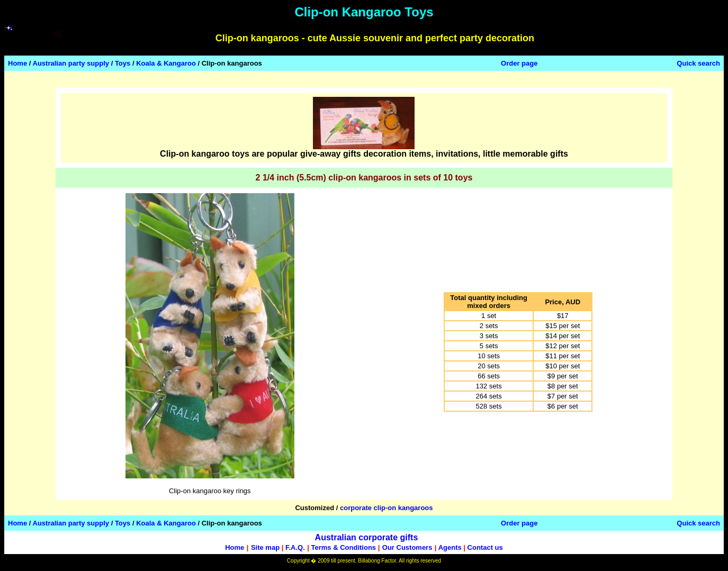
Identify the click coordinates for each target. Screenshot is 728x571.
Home (17, 63)
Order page (519, 63)
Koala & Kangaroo (166, 63)
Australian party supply (71, 63)
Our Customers (407, 547)
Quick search (698, 63)
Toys (123, 63)
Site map (265, 547)
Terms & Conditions (344, 547)
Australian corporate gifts (367, 537)
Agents (450, 547)
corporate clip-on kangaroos (387, 508)
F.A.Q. (295, 547)
